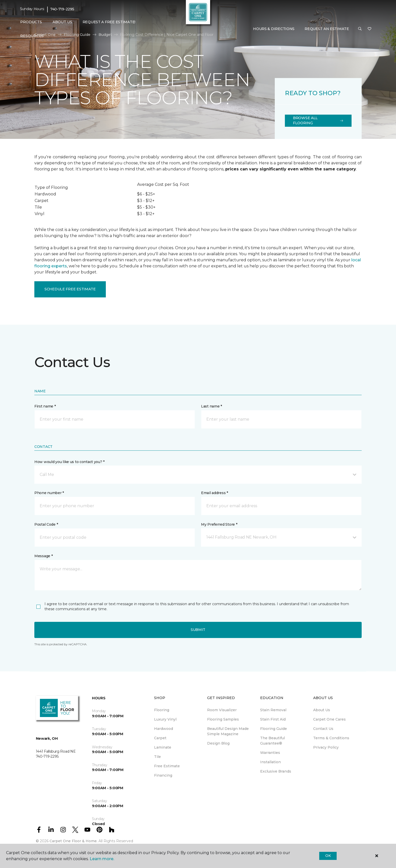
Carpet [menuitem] (160, 738)
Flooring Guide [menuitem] (274, 729)
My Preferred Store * (219, 524)
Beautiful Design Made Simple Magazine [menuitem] (228, 731)
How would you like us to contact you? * (69, 462)
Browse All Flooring (318, 120)
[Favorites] (369, 29)
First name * (45, 406)
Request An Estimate (327, 29)
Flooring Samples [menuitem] (223, 719)
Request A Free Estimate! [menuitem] (109, 22)
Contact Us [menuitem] (323, 729)
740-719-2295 (62, 9)
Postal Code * (46, 524)
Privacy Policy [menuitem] (326, 747)
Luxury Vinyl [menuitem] (165, 719)
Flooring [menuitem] (162, 710)
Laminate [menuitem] (163, 747)
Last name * (212, 406)
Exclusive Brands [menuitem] (276, 771)
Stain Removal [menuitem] (273, 710)
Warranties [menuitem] (270, 753)
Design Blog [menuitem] (218, 743)
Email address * (215, 493)
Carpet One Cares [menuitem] (329, 719)
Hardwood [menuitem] (164, 729)
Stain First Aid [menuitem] (273, 719)
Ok (328, 856)
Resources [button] (32, 36)
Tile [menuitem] (157, 757)
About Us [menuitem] (322, 710)
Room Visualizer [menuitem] (222, 710)
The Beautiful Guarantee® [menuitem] (273, 741)
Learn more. (102, 859)
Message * (43, 556)
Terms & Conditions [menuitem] (331, 738)
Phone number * (49, 493)
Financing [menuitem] (163, 775)
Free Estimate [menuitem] (167, 766)
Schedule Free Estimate (70, 289)
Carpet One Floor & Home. (73, 841)
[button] (360, 29)
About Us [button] (62, 22)
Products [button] (31, 22)
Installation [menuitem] (270, 762)
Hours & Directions (274, 29)
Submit (198, 630)
